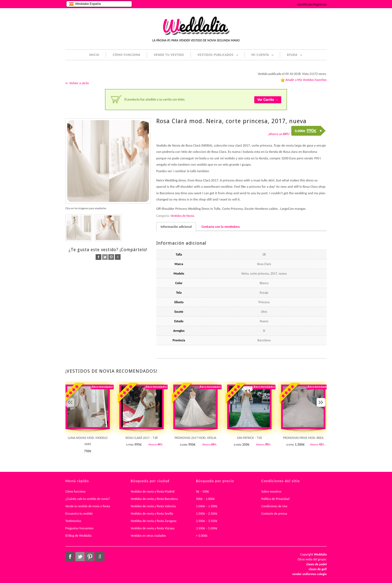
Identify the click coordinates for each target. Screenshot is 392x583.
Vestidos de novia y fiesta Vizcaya (153, 528)
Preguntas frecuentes (79, 528)
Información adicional (176, 227)
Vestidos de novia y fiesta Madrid (153, 491)
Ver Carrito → (268, 100)
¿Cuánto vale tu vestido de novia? (88, 499)
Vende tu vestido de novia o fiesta (88, 506)
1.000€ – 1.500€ (207, 506)
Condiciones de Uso (274, 506)
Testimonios (73, 521)
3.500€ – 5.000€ (207, 528)
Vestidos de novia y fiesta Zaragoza (154, 521)
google (118, 257)
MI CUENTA (259, 55)
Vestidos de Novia (182, 216)
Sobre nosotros (271, 491)
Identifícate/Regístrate (312, 4)
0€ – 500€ (203, 491)
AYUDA (291, 55)
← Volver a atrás (77, 83)
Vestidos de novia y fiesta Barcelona (154, 499)
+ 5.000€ (202, 536)
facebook (98, 257)
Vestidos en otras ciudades (148, 536)
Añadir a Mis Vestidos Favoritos (306, 80)
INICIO (94, 55)
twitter (105, 257)
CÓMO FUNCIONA (126, 55)
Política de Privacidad (275, 499)
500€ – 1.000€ (205, 499)
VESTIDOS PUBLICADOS (215, 55)
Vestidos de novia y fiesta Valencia (153, 506)
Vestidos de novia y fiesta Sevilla (152, 514)
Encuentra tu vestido (79, 514)
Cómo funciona (75, 491)
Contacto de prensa (274, 514)
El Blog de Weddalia (78, 536)
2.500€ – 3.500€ (207, 521)
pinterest (111, 257)
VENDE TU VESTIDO (169, 55)
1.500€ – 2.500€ (207, 514)
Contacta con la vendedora (220, 227)
